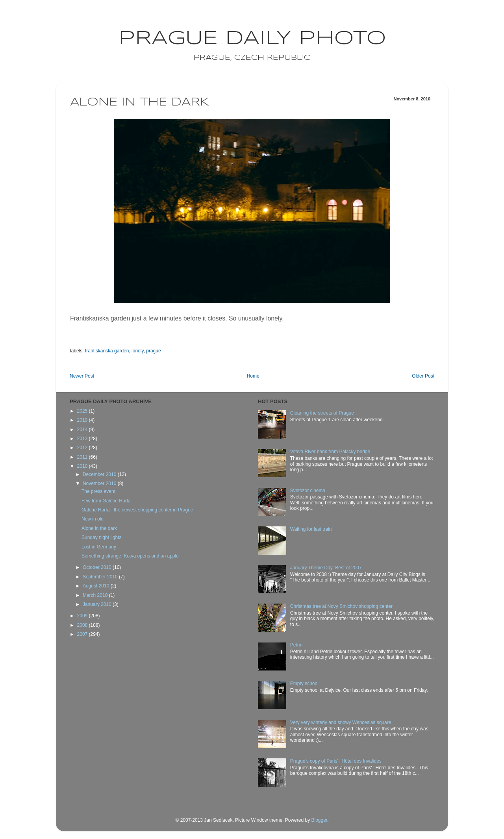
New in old (93, 519)
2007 (83, 634)
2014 (83, 430)
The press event (98, 491)
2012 (83, 448)
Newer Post (82, 376)
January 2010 (98, 604)
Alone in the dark (99, 528)
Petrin (296, 645)
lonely (137, 351)
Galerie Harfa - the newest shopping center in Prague (137, 510)
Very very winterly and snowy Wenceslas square (341, 722)
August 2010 (97, 586)
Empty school (304, 683)
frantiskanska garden (107, 351)
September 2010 (101, 577)
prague (153, 351)
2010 (83, 466)
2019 (83, 420)
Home (253, 376)
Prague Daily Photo (252, 39)
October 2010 (98, 567)
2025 (83, 411)
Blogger (319, 820)
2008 (83, 625)
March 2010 (96, 595)
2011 (83, 457)
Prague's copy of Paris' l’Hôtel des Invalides (336, 761)
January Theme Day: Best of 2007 (326, 568)
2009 (83, 616)
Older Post (423, 376)
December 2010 (100, 474)
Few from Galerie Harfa (106, 501)
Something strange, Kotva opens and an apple (130, 556)
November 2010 (100, 483)
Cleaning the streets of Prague (322, 413)
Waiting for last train (311, 529)
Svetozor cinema (308, 491)
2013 (83, 439)
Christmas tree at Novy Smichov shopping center (341, 606)
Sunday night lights (101, 537)
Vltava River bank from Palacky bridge (330, 452)
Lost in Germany (99, 547)
